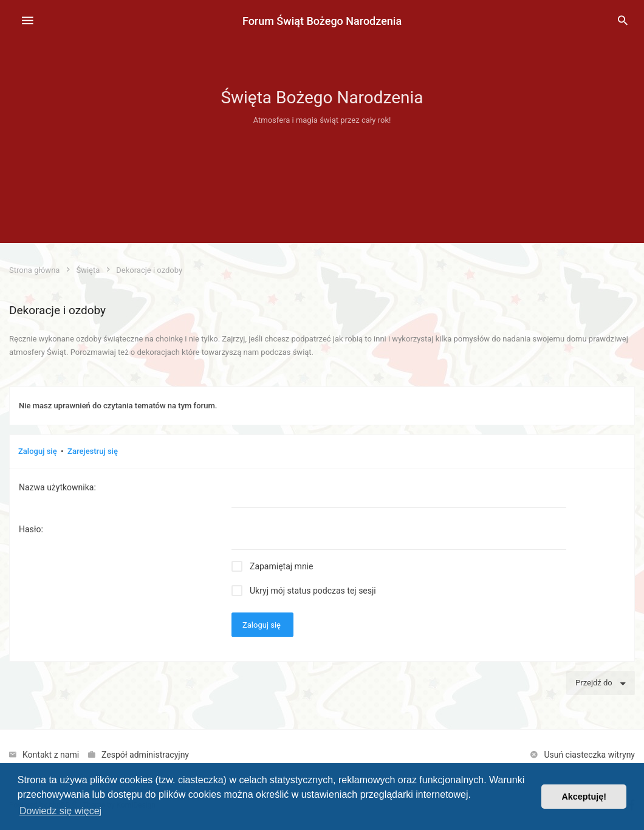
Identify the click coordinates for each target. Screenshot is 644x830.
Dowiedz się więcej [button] (60, 811)
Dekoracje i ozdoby (57, 310)
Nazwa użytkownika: (57, 487)
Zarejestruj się (93, 451)
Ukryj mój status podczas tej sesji (313, 591)
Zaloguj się (38, 451)
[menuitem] (623, 21)
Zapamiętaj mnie (281, 566)
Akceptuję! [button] (584, 797)
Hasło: (31, 529)
